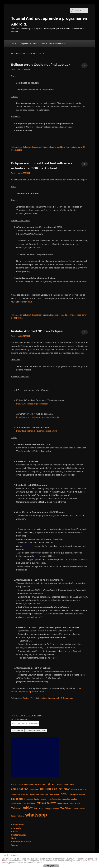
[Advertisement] (35, 757)
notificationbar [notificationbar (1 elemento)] (55, 799)
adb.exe (56, 315)
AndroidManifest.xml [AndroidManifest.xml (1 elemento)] (32, 784)
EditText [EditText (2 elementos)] (57, 789)
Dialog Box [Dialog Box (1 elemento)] (34, 789)
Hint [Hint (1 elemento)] (47, 794)
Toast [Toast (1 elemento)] (13, 816)
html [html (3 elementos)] (64, 794)
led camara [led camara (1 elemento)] (28, 799)
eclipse (74, 147)
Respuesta (17, 318)
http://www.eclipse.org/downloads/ (32, 404)
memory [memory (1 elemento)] (44, 799)
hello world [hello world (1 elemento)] (34, 794)
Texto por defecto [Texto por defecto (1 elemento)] (52, 809)
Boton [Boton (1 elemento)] (59, 784)
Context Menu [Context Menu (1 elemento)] (69, 784)
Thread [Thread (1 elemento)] (75, 809)
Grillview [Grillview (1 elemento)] (25, 794)
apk (54, 147)
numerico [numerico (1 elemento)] (66, 799)
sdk (58, 698)
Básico (26, 698)
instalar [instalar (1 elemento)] (82, 794)
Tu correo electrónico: (20, 719)
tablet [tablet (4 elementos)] (28, 808)
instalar (52, 698)
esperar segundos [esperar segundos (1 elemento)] (79, 789)
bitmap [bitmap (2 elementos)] (51, 784)
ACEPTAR (51, 866)
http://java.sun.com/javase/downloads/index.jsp (38, 417)
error (80, 147)
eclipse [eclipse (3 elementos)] (46, 789)
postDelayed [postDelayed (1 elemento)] (16, 803)
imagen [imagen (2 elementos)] (73, 794)
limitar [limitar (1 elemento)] (37, 799)
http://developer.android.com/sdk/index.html (36, 431)
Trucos (15, 845)
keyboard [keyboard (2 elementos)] (17, 799)
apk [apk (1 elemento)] (44, 784)
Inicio (14, 43)
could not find (63, 147)
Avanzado (16, 828)
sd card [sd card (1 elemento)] (73, 803)
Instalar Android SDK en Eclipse (37, 331)
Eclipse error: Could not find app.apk (41, 65)
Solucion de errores (32, 147)
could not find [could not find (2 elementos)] (20, 789)
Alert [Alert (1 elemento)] (21, 784)
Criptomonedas (19, 835)
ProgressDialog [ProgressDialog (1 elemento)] (29, 803)
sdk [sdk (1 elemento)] (79, 803)
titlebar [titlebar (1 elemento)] (82, 809)
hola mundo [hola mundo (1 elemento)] (54, 794)
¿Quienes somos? (29, 43)
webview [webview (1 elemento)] (20, 816)
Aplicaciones (18, 825)
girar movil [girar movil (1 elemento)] (15, 794)
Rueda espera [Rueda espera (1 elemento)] (63, 803)
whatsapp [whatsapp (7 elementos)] (36, 815)
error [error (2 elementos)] (67, 789)
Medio (14, 838)
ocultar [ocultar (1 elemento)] (74, 799)
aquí (30, 302)
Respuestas (67, 698)
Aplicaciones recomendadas (53, 43)
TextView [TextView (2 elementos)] (66, 808)
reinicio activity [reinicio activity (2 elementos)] (46, 803)
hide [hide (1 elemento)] (42, 794)
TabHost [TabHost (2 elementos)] (16, 808)
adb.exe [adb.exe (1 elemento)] (14, 784)
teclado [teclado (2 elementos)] (39, 808)
